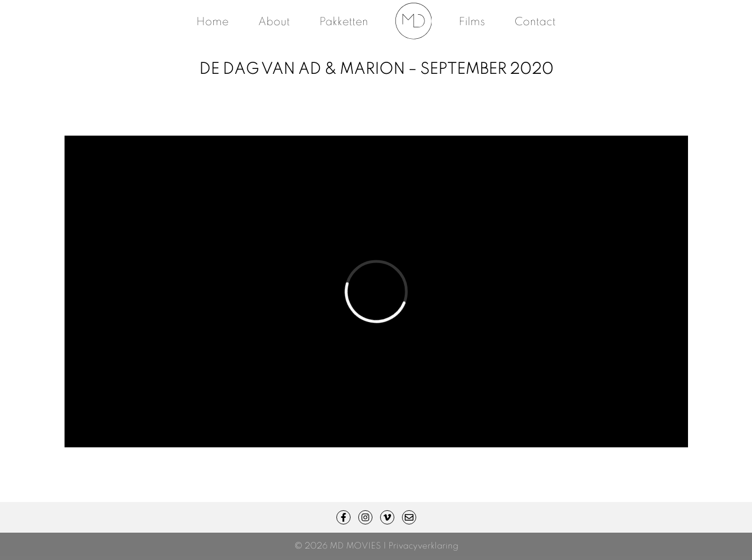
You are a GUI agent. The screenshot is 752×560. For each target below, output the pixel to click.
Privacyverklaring (423, 546)
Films (472, 22)
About (274, 22)
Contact (535, 22)
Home (212, 22)
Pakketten (344, 22)
